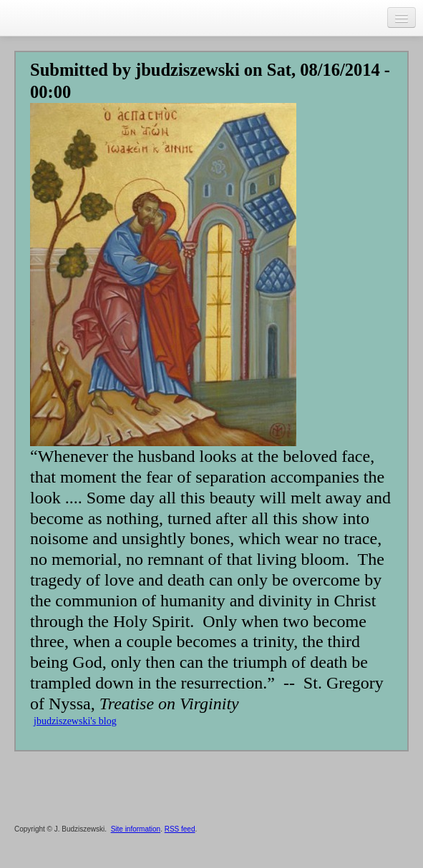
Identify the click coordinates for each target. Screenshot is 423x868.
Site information (136, 829)
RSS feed (180, 829)
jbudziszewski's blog (75, 721)
